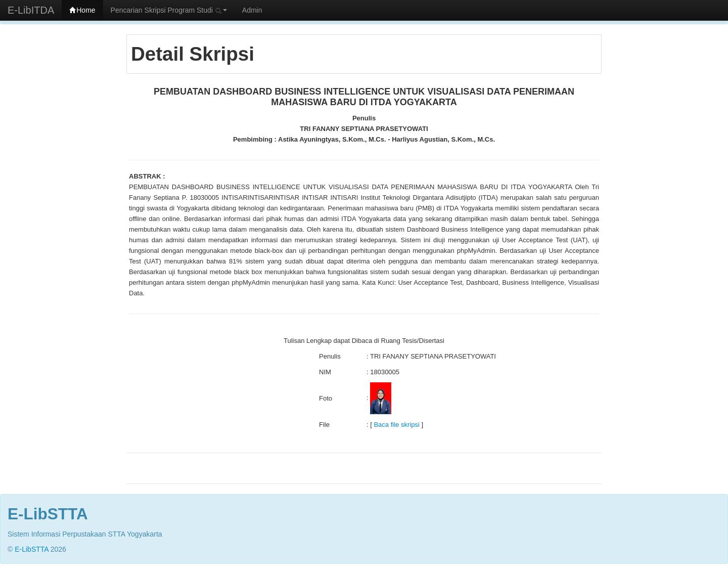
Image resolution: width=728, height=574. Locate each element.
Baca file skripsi (396, 425)
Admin (252, 10)
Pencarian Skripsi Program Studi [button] (169, 10)
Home (82, 10)
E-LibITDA (31, 10)
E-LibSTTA (32, 549)
